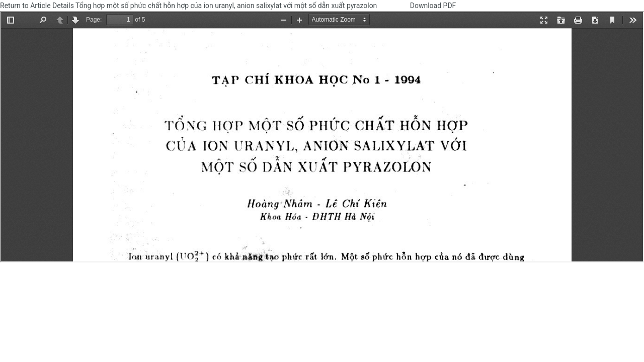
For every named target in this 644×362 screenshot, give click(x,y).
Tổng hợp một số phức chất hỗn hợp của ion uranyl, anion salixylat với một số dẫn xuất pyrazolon (227, 6)
